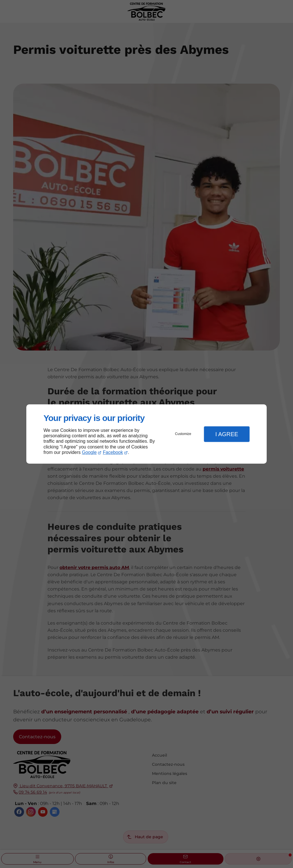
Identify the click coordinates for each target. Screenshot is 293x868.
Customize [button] (183, 434)
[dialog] (146, 434)
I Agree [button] (227, 434)
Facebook (113, 452)
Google (89, 452)
